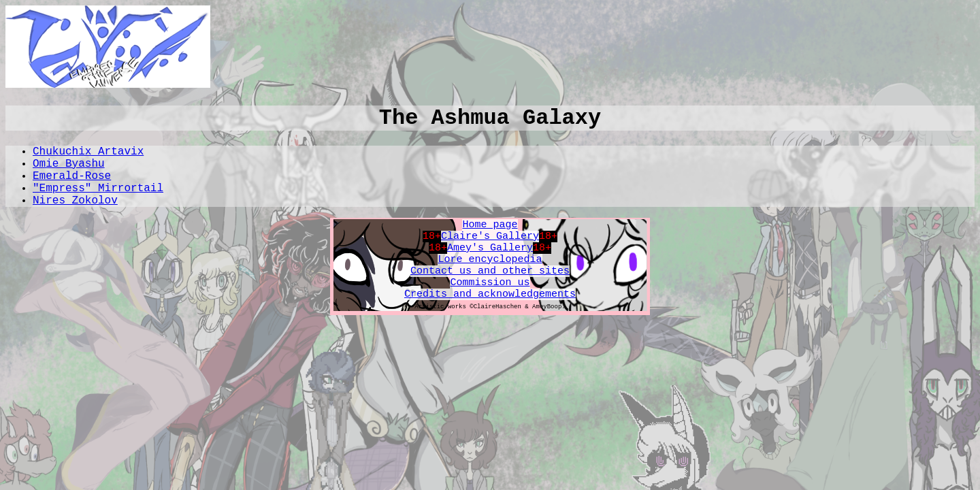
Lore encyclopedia (490, 260)
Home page (490, 225)
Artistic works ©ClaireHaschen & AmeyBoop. (490, 307)
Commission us (490, 283)
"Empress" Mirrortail (98, 189)
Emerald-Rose (72, 176)
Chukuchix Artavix (88, 152)
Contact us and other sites (490, 271)
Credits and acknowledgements (490, 294)
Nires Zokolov (75, 201)
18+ (432, 236)
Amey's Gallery (490, 248)
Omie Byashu (69, 164)
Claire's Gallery (490, 236)
